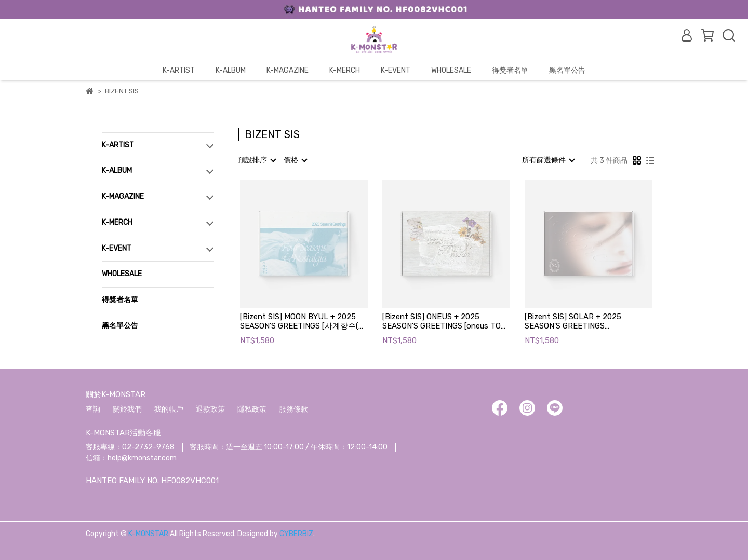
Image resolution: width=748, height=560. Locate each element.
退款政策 (210, 409)
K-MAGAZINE (288, 70)
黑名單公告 (567, 70)
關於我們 (127, 409)
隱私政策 (252, 409)
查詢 (93, 409)
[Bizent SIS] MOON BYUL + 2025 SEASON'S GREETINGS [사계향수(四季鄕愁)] (303, 321)
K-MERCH (345, 70)
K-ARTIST (179, 70)
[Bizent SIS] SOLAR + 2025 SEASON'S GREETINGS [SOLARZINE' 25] (573, 321)
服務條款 (293, 409)
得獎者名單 (510, 70)
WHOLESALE (451, 70)
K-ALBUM (231, 70)
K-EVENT (396, 70)
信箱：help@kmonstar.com (131, 458)
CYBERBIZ (296, 534)
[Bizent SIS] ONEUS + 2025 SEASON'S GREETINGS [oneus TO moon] (442, 321)
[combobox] (257, 160)
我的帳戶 (169, 409)
